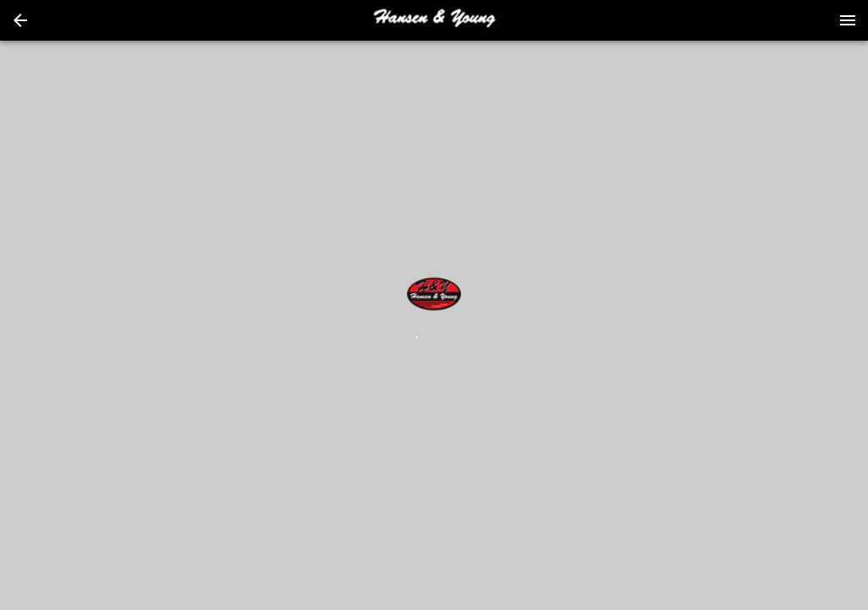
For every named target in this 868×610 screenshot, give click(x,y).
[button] (20, 20)
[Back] (20, 20)
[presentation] (434, 20)
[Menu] (848, 20)
